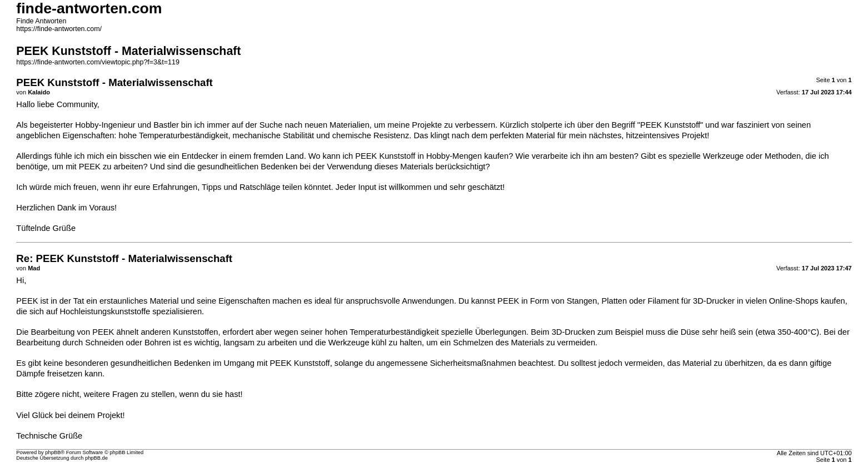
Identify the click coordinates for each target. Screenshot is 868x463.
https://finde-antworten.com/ (59, 29)
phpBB (53, 452)
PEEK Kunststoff (300, 363)
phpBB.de (96, 458)
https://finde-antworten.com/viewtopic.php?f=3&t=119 (98, 62)
